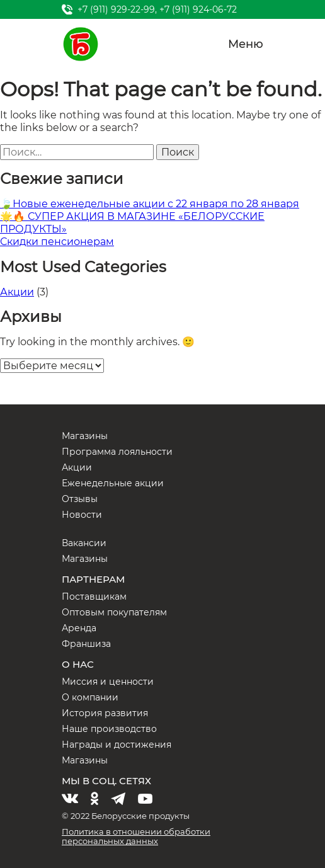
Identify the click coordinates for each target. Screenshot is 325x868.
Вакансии (84, 543)
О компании (90, 697)
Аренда (79, 628)
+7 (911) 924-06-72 (198, 9)
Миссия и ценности (108, 682)
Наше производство (109, 729)
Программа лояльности (117, 452)
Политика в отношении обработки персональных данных (136, 836)
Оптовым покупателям (114, 612)
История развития (105, 713)
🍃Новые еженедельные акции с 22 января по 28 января (150, 204)
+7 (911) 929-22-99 (116, 9)
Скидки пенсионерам (57, 242)
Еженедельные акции (113, 483)
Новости (82, 515)
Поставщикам (94, 597)
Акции (17, 292)
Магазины (85, 436)
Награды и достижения (117, 745)
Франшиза (86, 644)
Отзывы (80, 499)
